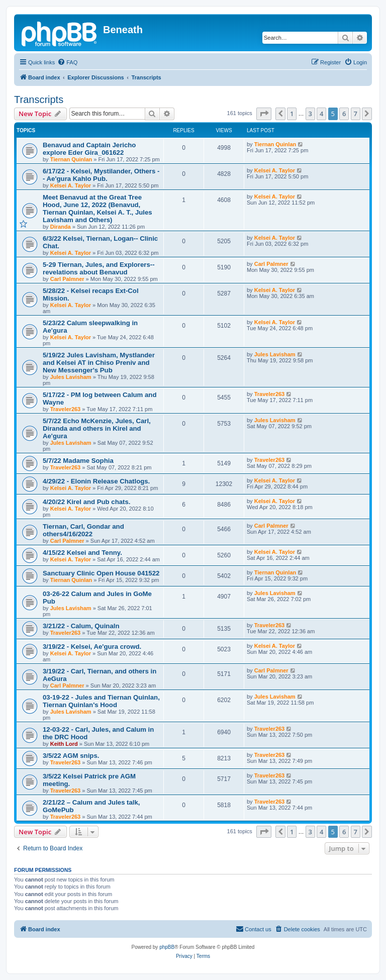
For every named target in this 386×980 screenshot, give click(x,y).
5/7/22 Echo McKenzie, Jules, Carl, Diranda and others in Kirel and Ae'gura (97, 428)
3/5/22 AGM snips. (71, 756)
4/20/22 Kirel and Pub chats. (86, 502)
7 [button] (356, 114)
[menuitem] (67, 62)
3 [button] (310, 114)
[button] (264, 114)
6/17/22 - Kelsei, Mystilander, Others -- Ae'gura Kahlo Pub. (101, 175)
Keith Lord (64, 744)
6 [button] (344, 114)
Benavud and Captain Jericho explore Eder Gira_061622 (89, 149)
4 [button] (321, 114)
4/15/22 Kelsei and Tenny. (82, 553)
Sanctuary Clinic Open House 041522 (101, 573)
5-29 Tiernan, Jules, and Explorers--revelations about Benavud (99, 268)
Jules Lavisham (71, 377)
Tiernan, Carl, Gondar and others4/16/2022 (83, 530)
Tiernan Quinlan (71, 159)
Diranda (61, 227)
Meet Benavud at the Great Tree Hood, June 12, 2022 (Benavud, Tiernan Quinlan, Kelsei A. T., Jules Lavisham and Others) (98, 209)
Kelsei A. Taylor (71, 185)
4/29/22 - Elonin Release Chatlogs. (96, 481)
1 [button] (292, 114)
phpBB (167, 947)
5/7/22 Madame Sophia (78, 461)
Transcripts (39, 100)
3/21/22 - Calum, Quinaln (81, 626)
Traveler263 (66, 409)
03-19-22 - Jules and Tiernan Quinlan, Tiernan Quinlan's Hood (101, 701)
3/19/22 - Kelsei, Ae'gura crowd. (92, 647)
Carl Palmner (67, 279)
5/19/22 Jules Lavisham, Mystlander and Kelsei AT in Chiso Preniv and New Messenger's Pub (99, 363)
